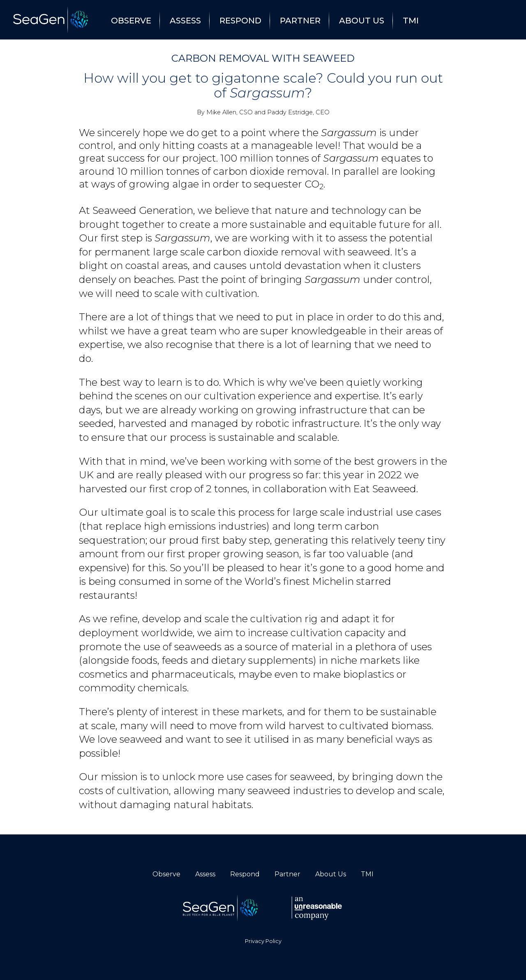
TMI (411, 21)
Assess (185, 21)
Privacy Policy (263, 941)
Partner (300, 21)
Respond (240, 21)
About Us (362, 21)
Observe (131, 21)
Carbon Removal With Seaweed (263, 58)
